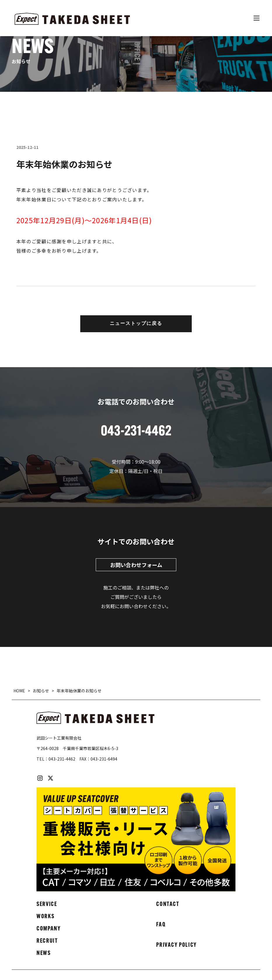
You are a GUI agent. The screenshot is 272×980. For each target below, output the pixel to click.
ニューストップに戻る (136, 324)
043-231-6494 (104, 759)
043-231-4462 (62, 759)
